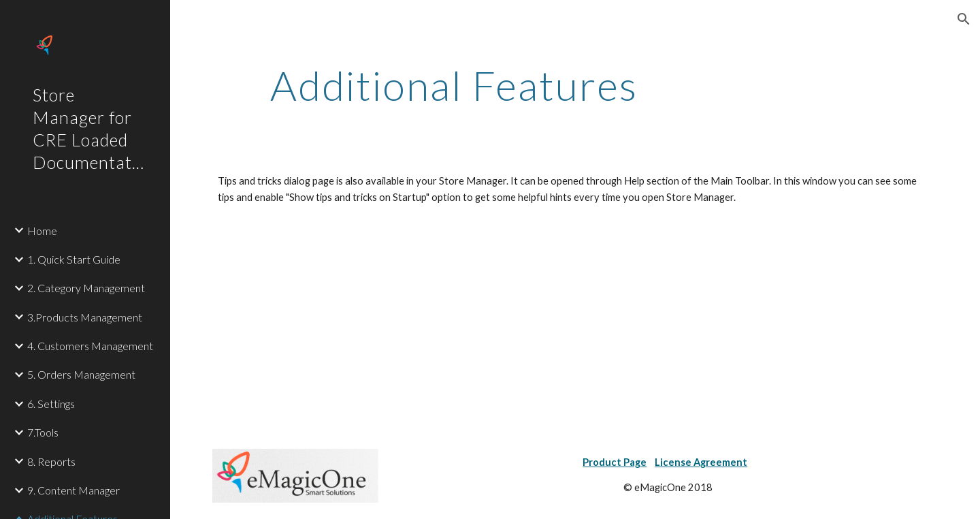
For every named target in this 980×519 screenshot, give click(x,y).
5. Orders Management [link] (81, 374)
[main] (454, 85)
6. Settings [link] (51, 404)
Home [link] (42, 231)
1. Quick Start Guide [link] (74, 259)
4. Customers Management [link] (90, 346)
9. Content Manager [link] (73, 490)
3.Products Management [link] (85, 317)
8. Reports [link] (51, 461)
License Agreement (701, 462)
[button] (964, 19)
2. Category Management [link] (86, 288)
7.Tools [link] (43, 432)
